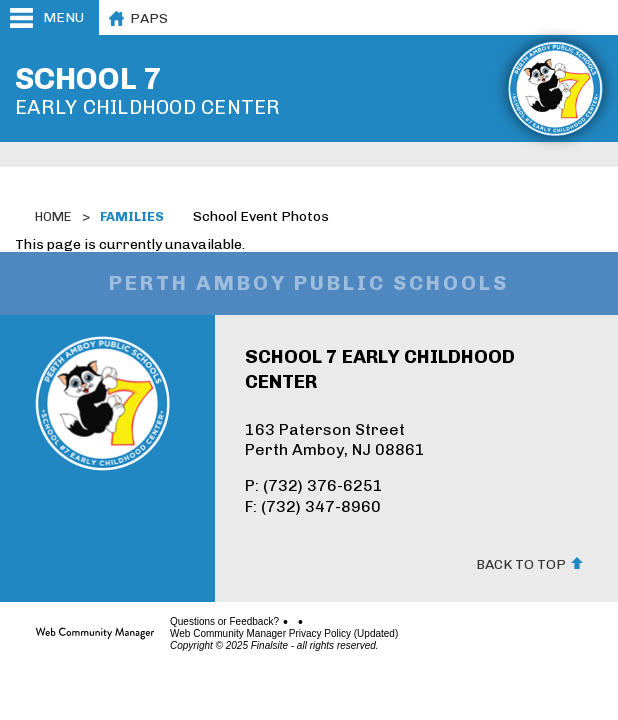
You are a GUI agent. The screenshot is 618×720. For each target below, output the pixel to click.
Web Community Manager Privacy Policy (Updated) (284, 634)
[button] (49, 17)
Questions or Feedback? (224, 622)
